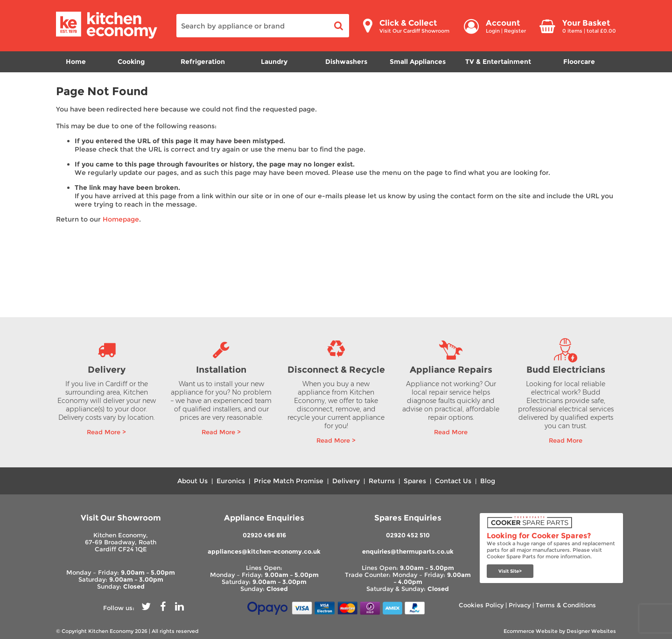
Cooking (131, 62)
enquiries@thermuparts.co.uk (408, 552)
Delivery (346, 481)
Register (515, 31)
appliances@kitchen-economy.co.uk (264, 552)
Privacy (520, 605)
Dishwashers (346, 62)
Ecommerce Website (531, 631)
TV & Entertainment (498, 62)
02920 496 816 (264, 535)
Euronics (231, 481)
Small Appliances (418, 62)
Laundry (274, 62)
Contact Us (453, 481)
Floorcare (579, 62)
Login (493, 31)
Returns (382, 481)
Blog (488, 481)
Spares (415, 481)
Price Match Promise (289, 481)
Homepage (121, 219)
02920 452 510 (408, 535)
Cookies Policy (481, 605)
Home (76, 62)
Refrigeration (203, 62)
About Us (192, 481)
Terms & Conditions (566, 605)
